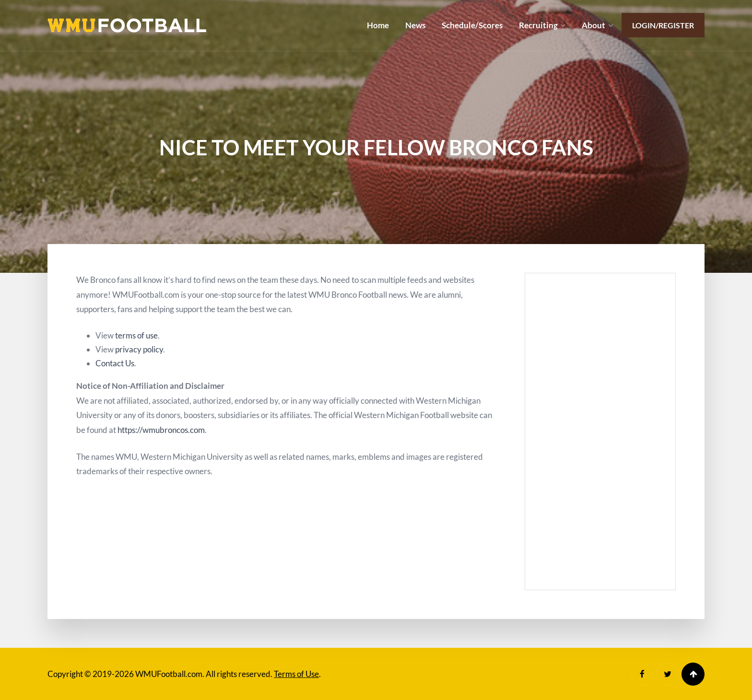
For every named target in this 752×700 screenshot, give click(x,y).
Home (378, 25)
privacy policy (139, 349)
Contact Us (115, 363)
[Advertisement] (600, 432)
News (415, 25)
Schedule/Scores (472, 25)
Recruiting (538, 25)
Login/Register (663, 25)
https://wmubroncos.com (161, 430)
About (593, 25)
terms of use (136, 335)
